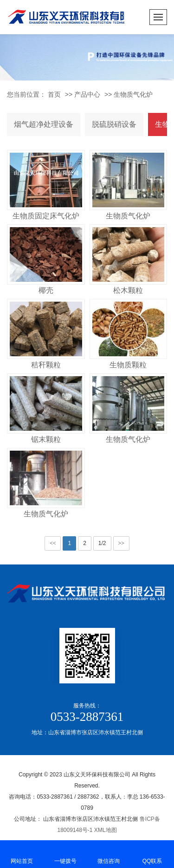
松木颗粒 (128, 290)
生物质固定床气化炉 (46, 216)
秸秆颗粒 (46, 365)
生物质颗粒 (128, 365)
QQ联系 (152, 853)
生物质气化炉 (133, 94)
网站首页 (22, 853)
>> (122, 543)
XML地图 (106, 830)
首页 (54, 94)
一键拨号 (65, 853)
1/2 (102, 543)
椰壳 (46, 290)
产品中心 (87, 94)
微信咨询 (109, 853)
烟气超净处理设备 (44, 124)
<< (53, 543)
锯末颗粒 (46, 439)
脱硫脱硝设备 (114, 124)
